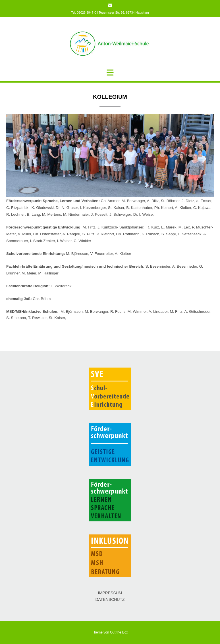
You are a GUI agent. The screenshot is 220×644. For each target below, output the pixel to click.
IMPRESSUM (110, 593)
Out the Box (119, 632)
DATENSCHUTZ (110, 599)
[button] (110, 73)
